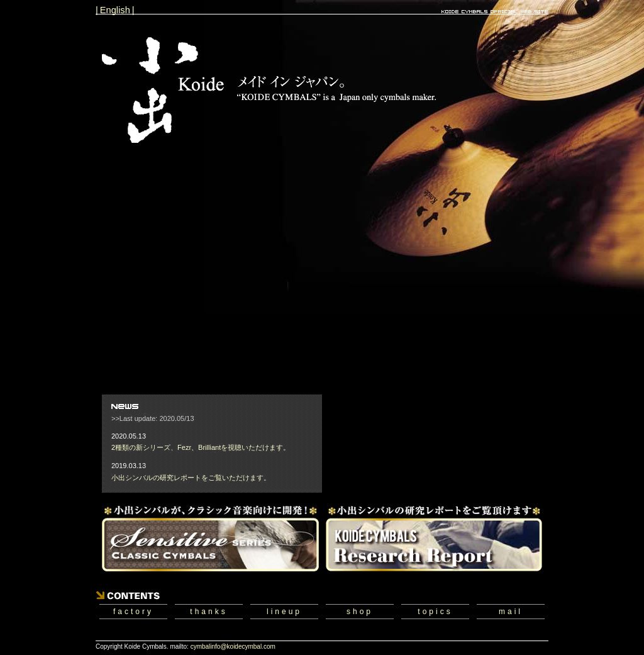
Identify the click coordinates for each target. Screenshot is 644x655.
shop (360, 612)
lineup (284, 612)
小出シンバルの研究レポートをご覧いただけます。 (191, 478)
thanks (208, 612)
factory (133, 612)
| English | (115, 10)
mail (511, 612)
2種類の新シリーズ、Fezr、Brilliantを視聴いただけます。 (201, 447)
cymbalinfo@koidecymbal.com (233, 647)
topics (435, 612)
